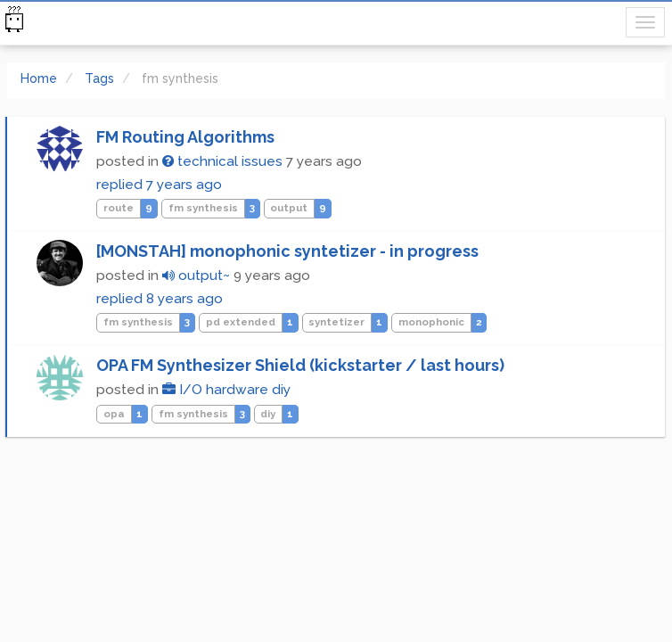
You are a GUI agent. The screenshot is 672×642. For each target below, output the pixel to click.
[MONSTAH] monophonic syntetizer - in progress (287, 251)
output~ (196, 276)
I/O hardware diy (226, 390)
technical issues (222, 161)
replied (159, 185)
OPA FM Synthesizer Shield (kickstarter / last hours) (300, 365)
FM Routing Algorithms (185, 137)
